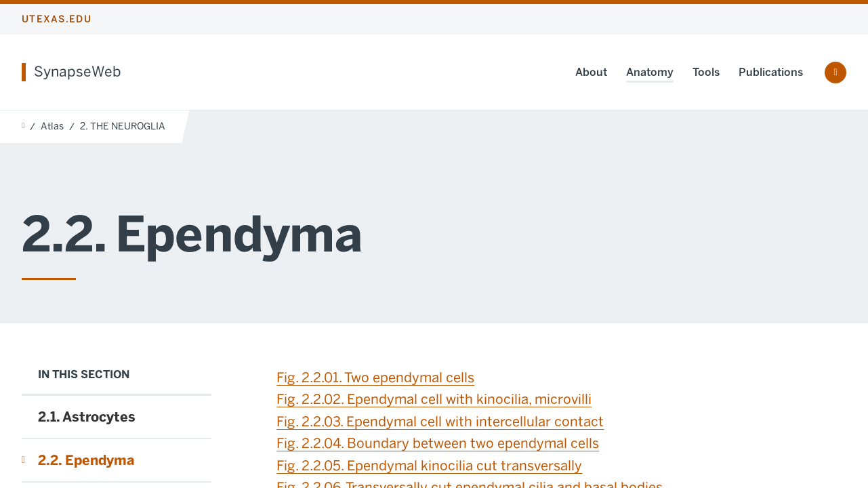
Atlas (52, 126)
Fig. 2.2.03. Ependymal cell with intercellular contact (440, 422)
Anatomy (650, 72)
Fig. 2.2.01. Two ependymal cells (375, 378)
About (591, 72)
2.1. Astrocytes (87, 417)
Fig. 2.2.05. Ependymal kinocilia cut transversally (429, 466)
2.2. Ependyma (86, 460)
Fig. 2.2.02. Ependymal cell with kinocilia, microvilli (434, 399)
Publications (771, 72)
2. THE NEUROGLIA (123, 126)
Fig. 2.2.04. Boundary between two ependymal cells (438, 443)
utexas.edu (57, 19)
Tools (706, 72)
